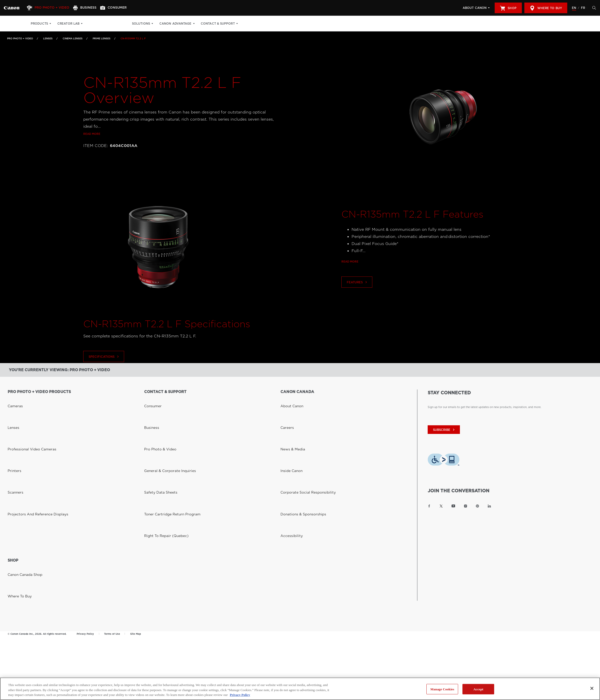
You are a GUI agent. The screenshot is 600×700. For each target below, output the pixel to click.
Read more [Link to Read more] (92, 142)
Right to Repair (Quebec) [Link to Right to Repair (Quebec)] (161, 442)
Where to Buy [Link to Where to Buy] (17, 492)
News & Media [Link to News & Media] (290, 413)
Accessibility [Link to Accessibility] (289, 442)
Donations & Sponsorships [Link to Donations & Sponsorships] (297, 435)
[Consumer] (122, 8)
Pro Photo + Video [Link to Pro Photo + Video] (20, 38)
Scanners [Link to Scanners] (13, 428)
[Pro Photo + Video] (52, 8)
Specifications (104, 365)
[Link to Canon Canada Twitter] (441, 506)
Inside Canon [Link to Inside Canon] (289, 420)
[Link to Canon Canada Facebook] (429, 506)
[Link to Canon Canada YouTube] (453, 506)
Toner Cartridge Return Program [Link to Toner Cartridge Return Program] (165, 435)
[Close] (592, 688)
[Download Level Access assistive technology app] (444, 461)
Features (357, 291)
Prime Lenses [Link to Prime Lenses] (102, 38)
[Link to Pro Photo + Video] (12, 8)
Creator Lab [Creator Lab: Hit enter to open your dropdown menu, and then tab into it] (68, 24)
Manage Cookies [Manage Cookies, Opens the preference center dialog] (442, 689)
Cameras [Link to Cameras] (13, 399)
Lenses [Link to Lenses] (48, 38)
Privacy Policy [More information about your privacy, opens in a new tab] (240, 695)
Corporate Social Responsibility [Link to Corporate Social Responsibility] (301, 428)
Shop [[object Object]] (508, 8)
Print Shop (98, 24)
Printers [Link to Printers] (13, 420)
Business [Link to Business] (150, 406)
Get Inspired (125, 24)
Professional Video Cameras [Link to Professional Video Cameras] (26, 413)
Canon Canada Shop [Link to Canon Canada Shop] (21, 485)
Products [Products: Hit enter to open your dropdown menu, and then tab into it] (39, 24)
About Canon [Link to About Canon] (289, 399)
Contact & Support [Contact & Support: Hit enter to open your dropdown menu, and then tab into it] (228, 24)
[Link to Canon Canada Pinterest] (477, 506)
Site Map (136, 541)
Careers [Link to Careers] (285, 406)
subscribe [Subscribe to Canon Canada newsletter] (444, 430)
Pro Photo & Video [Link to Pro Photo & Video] (156, 413)
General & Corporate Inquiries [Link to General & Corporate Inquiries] (163, 420)
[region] (300, 689)
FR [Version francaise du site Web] (583, 8)
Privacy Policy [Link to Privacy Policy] (85, 541)
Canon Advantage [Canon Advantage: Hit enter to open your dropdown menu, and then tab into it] (185, 24)
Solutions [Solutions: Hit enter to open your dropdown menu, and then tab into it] (151, 24)
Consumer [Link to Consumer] (151, 399)
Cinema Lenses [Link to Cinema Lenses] (73, 38)
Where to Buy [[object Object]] (546, 8)
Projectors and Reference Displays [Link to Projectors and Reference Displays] (30, 435)
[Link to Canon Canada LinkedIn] (489, 506)
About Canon (475, 8)
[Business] (90, 8)
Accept (478, 689)
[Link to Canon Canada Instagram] (465, 506)
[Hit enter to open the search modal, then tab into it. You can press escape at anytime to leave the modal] (593, 8)
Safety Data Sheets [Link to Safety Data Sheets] (156, 428)
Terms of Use (112, 541)
